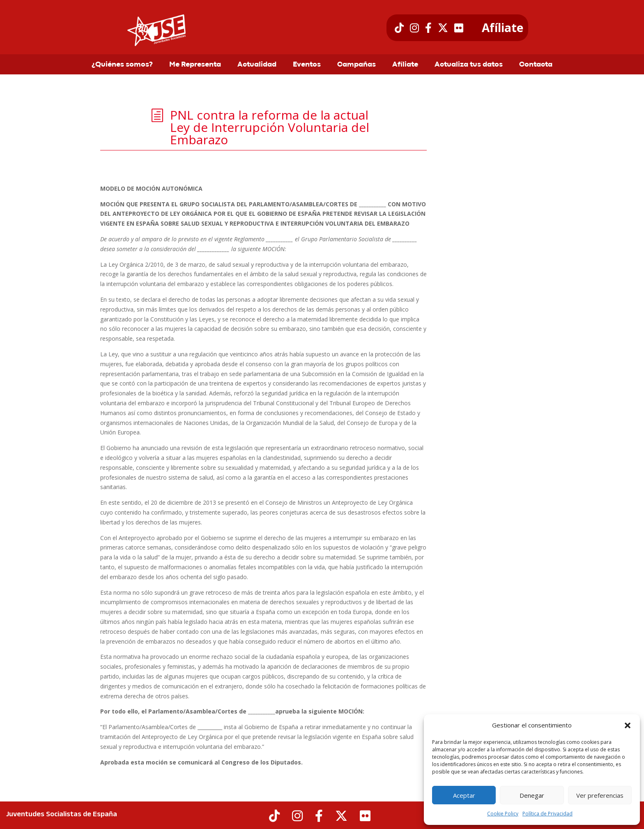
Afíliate (503, 28)
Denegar (532, 795)
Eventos (307, 65)
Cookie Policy (503, 814)
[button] (628, 725)
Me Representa (195, 65)
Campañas (356, 65)
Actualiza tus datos (469, 65)
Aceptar (464, 795)
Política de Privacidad (547, 814)
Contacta (536, 65)
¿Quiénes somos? (122, 65)
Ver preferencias (600, 795)
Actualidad (257, 65)
